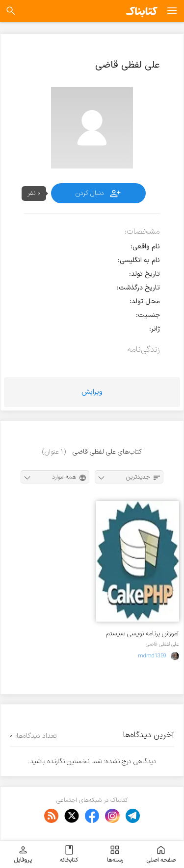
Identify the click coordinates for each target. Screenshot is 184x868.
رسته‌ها (115, 854)
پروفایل (23, 854)
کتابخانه (69, 854)
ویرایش (92, 392)
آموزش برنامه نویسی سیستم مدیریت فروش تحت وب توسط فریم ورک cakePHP (139, 634)
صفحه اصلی (161, 854)
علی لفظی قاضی (162, 644)
